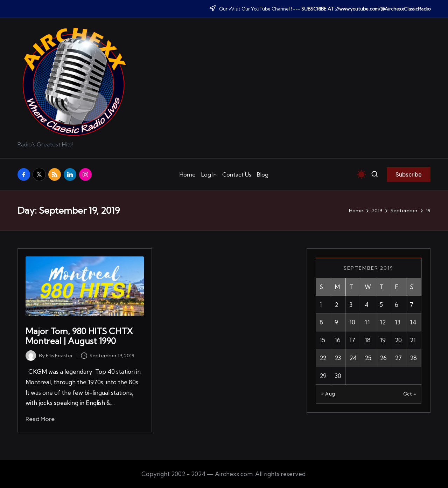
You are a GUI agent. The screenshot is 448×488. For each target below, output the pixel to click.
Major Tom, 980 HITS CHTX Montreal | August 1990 (79, 336)
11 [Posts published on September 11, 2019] (367, 322)
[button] (409, 174)
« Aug (328, 394)
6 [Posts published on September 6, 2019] (397, 305)
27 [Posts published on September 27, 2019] (398, 358)
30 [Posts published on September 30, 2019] (338, 376)
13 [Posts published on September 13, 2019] (398, 322)
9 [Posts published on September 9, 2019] (336, 322)
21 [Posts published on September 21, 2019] (413, 340)
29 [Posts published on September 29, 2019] (323, 376)
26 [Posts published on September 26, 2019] (383, 358)
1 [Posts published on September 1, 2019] (321, 305)
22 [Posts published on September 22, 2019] (323, 358)
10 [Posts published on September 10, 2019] (352, 322)
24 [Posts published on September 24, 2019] (353, 358)
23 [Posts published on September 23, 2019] (338, 358)
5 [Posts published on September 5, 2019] (381, 305)
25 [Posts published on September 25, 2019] (368, 358)
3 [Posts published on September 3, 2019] (351, 305)
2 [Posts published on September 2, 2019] (336, 305)
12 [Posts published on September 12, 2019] (383, 322)
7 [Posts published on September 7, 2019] (412, 305)
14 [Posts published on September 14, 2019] (413, 322)
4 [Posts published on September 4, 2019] (367, 305)
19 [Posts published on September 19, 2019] (383, 340)
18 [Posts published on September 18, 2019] (368, 340)
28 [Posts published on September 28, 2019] (413, 358)
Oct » (410, 394)
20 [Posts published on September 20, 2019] (398, 340)
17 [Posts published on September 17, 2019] (352, 340)
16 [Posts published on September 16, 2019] (338, 340)
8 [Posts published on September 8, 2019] (321, 322)
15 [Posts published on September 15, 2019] (322, 340)
